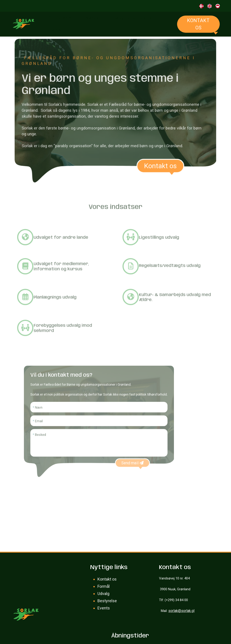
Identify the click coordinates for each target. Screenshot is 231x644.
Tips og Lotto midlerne (131, 17)
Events (55, 30)
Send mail (126, 455)
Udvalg (103, 594)
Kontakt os (198, 24)
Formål (104, 586)
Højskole (91, 17)
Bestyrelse (107, 601)
